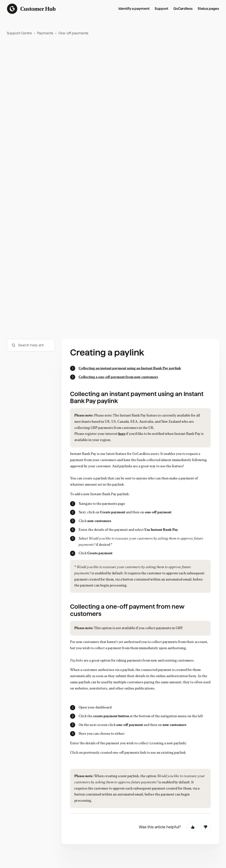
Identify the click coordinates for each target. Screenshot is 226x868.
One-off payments (73, 33)
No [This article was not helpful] (206, 827)
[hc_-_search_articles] (31, 345)
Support (161, 9)
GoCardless (183, 9)
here (122, 434)
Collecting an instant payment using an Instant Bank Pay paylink (130, 368)
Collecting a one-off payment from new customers (118, 377)
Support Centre (19, 33)
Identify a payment (134, 9)
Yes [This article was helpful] (193, 827)
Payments (45, 33)
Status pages (208, 9)
